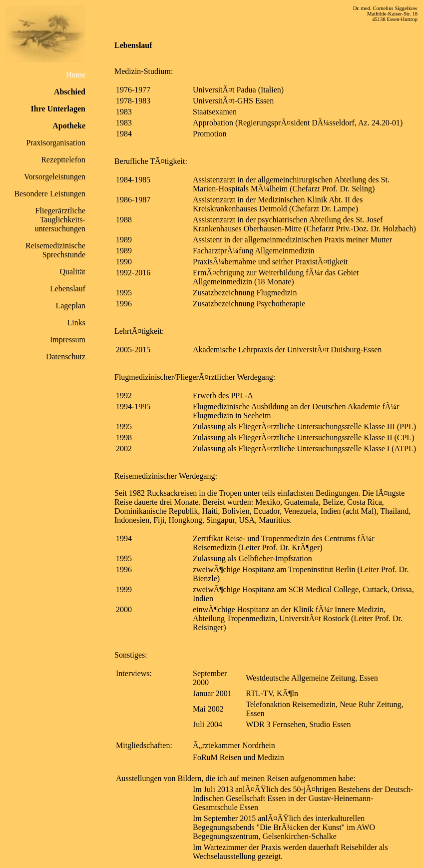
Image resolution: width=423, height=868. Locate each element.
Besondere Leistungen (50, 194)
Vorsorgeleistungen (55, 177)
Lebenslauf (68, 289)
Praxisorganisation (56, 143)
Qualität (72, 272)
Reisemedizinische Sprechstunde (55, 250)
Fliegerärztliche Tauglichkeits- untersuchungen (60, 220)
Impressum (68, 340)
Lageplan (70, 306)
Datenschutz (66, 357)
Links (76, 323)
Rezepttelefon (63, 160)
